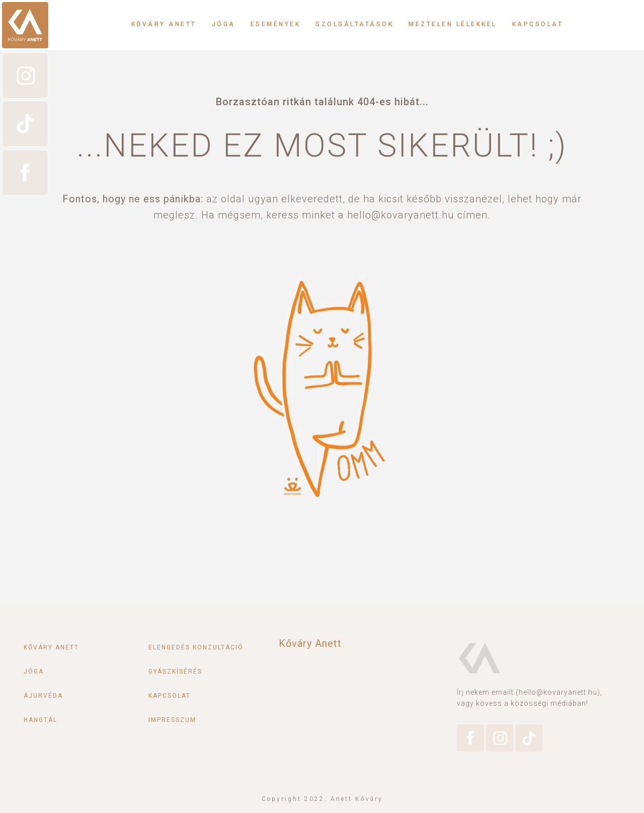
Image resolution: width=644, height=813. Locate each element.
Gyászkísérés (175, 672)
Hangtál (41, 720)
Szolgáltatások (354, 24)
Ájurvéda (43, 696)
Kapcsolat (538, 24)
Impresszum (172, 720)
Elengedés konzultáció (196, 647)
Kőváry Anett (164, 24)
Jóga (224, 24)
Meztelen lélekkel (453, 24)
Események (276, 24)
